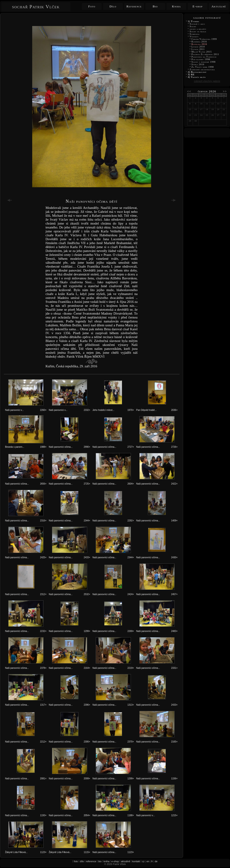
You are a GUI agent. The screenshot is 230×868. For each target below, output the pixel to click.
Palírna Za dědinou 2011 (205, 54)
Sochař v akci (197, 24)
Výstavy (194, 37)
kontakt (136, 861)
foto (76, 861)
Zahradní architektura (202, 69)
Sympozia (195, 34)
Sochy (193, 26)
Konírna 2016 (199, 42)
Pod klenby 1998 (201, 59)
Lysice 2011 (198, 49)
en (148, 861)
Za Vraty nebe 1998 (203, 67)
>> (225, 91)
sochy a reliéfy (198, 29)
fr (152, 861)
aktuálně (126, 861)
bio (100, 861)
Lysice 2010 (198, 47)
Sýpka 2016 (198, 64)
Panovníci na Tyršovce (204, 57)
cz (143, 861)
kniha (106, 861)
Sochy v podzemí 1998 (203, 62)
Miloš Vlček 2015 (202, 52)
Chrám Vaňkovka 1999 (204, 39)
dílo (82, 861)
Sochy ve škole (198, 31)
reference (91, 861)
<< (189, 91)
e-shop (115, 861)
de (156, 861)
